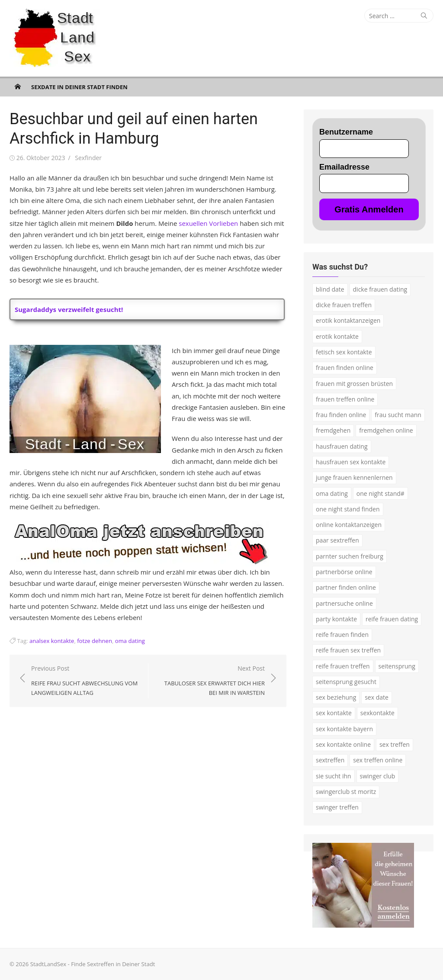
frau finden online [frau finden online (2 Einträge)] (341, 415)
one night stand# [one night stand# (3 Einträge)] (380, 493)
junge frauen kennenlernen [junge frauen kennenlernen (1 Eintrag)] (354, 477)
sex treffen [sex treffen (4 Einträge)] (395, 744)
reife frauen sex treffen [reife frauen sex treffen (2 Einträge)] (348, 650)
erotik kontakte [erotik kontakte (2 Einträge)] (337, 336)
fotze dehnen (95, 641)
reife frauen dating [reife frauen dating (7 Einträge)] (392, 619)
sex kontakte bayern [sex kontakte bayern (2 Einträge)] (344, 729)
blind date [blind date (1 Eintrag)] (330, 289)
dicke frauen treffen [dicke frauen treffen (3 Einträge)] (344, 305)
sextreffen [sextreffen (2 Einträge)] (330, 760)
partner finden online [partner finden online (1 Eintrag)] (346, 587)
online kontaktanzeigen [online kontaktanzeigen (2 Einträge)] (349, 525)
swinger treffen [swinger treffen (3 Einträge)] (337, 807)
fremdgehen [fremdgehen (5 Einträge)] (333, 430)
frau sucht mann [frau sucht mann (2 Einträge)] (398, 415)
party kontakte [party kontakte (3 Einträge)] (336, 619)
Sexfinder (88, 158)
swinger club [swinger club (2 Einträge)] (378, 776)
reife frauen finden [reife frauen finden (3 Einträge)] (342, 635)
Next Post (211, 681)
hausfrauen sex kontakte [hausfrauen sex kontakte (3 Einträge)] (351, 462)
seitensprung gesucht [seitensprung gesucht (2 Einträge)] (346, 682)
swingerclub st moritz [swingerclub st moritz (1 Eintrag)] (346, 792)
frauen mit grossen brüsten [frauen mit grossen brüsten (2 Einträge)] (354, 384)
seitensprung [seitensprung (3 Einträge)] (397, 666)
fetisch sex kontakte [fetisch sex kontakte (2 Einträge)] (344, 352)
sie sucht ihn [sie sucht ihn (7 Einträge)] (334, 776)
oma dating (130, 641)
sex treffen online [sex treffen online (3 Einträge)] (378, 760)
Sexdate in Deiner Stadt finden (79, 87)
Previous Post (85, 681)
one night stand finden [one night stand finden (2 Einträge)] (348, 509)
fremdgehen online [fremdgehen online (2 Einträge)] (386, 430)
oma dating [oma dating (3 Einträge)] (332, 493)
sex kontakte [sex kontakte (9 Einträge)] (334, 713)
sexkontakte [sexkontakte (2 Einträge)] (377, 713)
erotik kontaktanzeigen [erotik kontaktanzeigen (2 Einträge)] (348, 320)
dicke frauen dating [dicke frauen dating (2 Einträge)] (380, 289)
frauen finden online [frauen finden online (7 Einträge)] (345, 368)
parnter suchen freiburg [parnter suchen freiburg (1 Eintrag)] (350, 556)
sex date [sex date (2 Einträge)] (377, 697)
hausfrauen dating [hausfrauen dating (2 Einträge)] (342, 446)
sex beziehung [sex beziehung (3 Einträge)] (336, 697)
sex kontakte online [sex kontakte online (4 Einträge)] (343, 744)
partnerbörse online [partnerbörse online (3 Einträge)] (344, 572)
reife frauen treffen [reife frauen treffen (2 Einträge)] (343, 666)
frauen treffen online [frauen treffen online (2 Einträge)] (345, 399)
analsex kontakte (52, 641)
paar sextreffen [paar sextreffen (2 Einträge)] (337, 540)
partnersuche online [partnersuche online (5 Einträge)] (344, 603)
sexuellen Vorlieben (208, 223)
